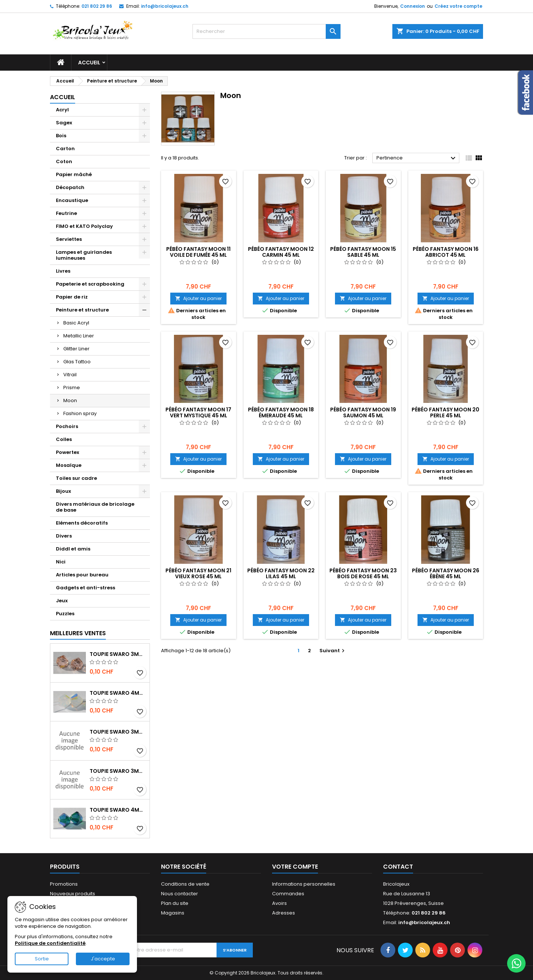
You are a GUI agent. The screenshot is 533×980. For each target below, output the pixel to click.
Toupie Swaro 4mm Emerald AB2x (118, 810)
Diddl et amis (73, 549)
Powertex (68, 452)
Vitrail (70, 375)
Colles (64, 439)
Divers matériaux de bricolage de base (95, 507)
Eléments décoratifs (82, 523)
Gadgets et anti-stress (86, 588)
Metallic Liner (79, 336)
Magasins (173, 913)
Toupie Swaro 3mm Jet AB (118, 732)
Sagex (64, 123)
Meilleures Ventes (78, 633)
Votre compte (295, 867)
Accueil (89, 63)
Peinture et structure (82, 310)
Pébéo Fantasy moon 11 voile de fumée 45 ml (198, 252)
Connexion (413, 6)
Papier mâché (74, 174)
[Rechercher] (266, 31)
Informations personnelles (304, 884)
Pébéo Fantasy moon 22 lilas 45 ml (281, 573)
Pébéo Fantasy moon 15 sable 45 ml (363, 252)
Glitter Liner (76, 349)
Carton (65, 149)
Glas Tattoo (77, 362)
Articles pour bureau (82, 575)
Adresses (284, 913)
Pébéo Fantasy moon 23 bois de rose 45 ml (363, 573)
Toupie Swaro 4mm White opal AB (118, 693)
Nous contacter (180, 894)
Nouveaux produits (73, 894)
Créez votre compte (458, 6)
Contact (398, 867)
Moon (70, 400)
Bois (61, 136)
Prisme (72, 388)
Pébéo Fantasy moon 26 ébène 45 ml (446, 573)
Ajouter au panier (198, 298)
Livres (63, 271)
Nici (61, 562)
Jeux (62, 601)
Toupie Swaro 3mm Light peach (118, 654)
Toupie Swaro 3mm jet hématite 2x (118, 771)
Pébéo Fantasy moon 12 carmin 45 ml (281, 252)
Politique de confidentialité (50, 943)
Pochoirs (67, 426)
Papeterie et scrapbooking (90, 284)
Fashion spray (80, 413)
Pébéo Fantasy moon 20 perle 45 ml (445, 412)
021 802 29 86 (97, 6)
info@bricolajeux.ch (165, 6)
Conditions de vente (185, 884)
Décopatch (70, 187)
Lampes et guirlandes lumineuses (84, 255)
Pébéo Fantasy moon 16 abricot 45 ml (446, 252)
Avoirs (279, 903)
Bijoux (63, 491)
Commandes (288, 894)
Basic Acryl (76, 323)
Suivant (333, 651)
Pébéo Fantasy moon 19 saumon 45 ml (363, 412)
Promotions (64, 884)
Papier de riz (72, 297)
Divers (64, 536)
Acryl (62, 110)
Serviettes (69, 239)
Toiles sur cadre (76, 478)
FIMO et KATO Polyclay (84, 226)
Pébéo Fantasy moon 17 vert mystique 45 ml (198, 412)
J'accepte (103, 959)
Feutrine (66, 213)
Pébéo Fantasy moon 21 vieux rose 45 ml (198, 573)
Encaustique (72, 200)
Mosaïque (69, 465)
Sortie (42, 959)
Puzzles (65, 614)
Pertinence (417, 158)
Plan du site (175, 903)
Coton (64, 161)
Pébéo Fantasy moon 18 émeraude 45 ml (281, 412)
